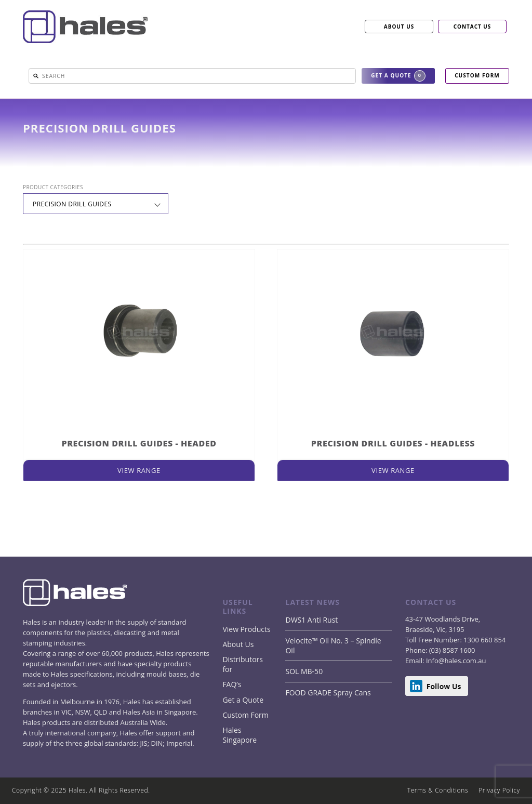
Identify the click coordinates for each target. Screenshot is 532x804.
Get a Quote (243, 700)
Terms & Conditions (438, 790)
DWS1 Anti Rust (311, 620)
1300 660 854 (484, 640)
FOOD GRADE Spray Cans (328, 693)
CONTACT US (473, 27)
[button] (36, 76)
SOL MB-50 (304, 671)
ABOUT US (399, 27)
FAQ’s (232, 684)
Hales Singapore (240, 735)
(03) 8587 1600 (451, 650)
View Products (246, 629)
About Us (238, 644)
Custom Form (245, 715)
